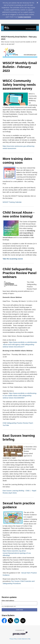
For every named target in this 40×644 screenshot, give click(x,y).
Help (29, 639)
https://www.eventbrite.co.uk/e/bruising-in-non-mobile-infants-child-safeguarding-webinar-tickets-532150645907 (20, 395)
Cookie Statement (24, 17)
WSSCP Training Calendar (12, 202)
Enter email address (8, 601)
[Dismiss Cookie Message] (37, 2)
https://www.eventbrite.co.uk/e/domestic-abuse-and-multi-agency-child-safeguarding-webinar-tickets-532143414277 (20, 344)
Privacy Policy (13, 639)
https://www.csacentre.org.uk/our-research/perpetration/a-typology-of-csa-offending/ (17, 553)
